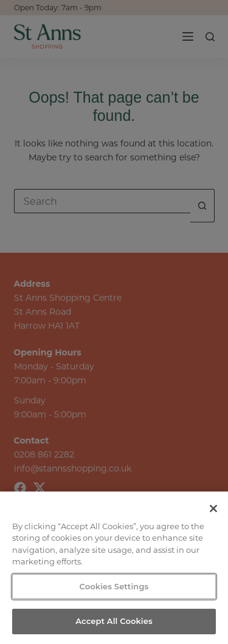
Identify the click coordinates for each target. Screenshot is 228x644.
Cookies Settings (114, 586)
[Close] (213, 509)
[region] (114, 568)
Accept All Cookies (114, 621)
